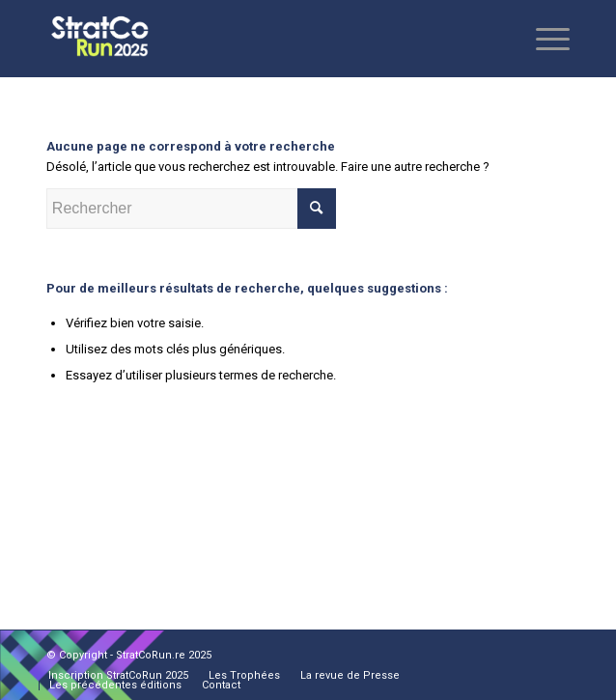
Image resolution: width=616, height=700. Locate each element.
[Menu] (543, 39)
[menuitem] (118, 676)
